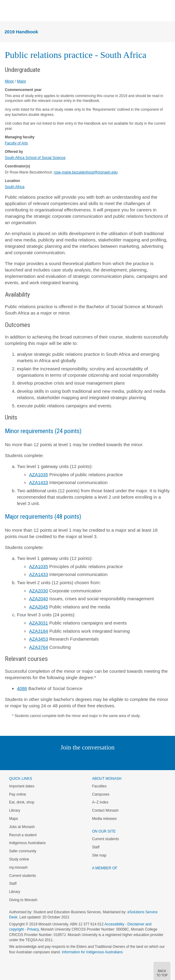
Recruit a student (23, 835)
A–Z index (100, 802)
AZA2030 (39, 591)
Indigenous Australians (27, 843)
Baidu (130, 760)
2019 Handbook (21, 32)
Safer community (23, 851)
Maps (13, 819)
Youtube (116, 760)
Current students (23, 876)
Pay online (18, 794)
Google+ (92, 760)
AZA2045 (39, 607)
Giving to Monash (23, 900)
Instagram (45, 760)
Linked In (57, 760)
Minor (9, 81)
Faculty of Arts (16, 143)
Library (15, 810)
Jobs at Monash (22, 827)
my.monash (18, 867)
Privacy (33, 929)
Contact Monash (105, 810)
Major (21, 81)
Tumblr (104, 760)
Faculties (99, 786)
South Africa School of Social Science (35, 158)
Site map (99, 855)
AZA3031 (39, 623)
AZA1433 (39, 482)
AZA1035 (39, 475)
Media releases (104, 819)
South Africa (15, 187)
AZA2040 (39, 599)
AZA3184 (39, 631)
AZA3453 (39, 639)
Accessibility (114, 924)
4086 (22, 688)
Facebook (81, 760)
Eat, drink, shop (22, 802)
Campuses (101, 794)
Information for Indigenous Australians (92, 952)
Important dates (22, 786)
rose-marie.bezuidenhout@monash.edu (86, 172)
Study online (19, 859)
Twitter (70, 760)
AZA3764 (39, 647)
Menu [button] (8, 11)
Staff (13, 884)
